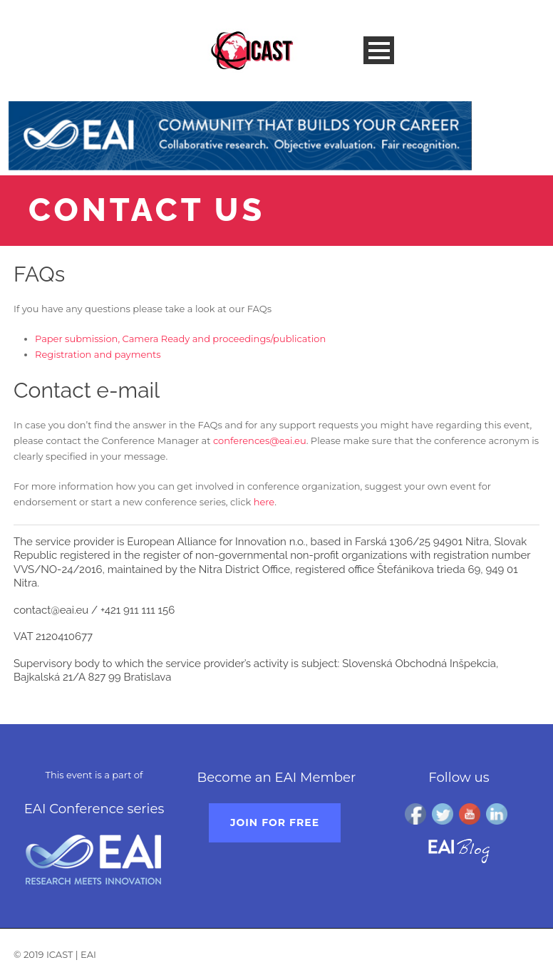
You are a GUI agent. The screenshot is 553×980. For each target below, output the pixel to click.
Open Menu (379, 50)
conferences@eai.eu (260, 440)
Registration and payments (98, 354)
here (264, 502)
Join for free (275, 822)
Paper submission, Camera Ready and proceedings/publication (180, 339)
